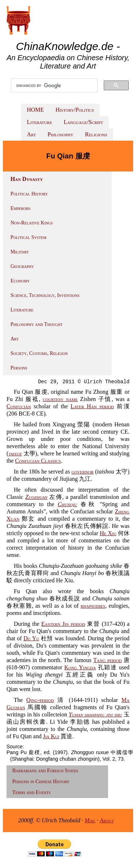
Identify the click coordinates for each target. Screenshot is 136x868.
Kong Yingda (80, 667)
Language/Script (84, 122)
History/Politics (75, 110)
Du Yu (31, 638)
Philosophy (60, 134)
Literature (40, 122)
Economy (20, 281)
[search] (54, 86)
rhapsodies (93, 606)
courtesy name (60, 399)
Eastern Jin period (63, 624)
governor (83, 472)
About (107, 820)
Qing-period (40, 700)
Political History (29, 194)
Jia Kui (51, 736)
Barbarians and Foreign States (45, 771)
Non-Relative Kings (32, 223)
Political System (28, 237)
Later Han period (92, 406)
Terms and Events (31, 792)
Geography (22, 266)
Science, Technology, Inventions (45, 295)
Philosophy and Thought (37, 324)
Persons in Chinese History (41, 782)
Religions (96, 134)
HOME (35, 110)
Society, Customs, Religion (39, 353)
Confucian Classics (38, 461)
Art (31, 134)
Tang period (108, 660)
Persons (19, 368)
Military (20, 252)
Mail (90, 820)
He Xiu (108, 533)
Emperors (20, 208)
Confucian (19, 406)
